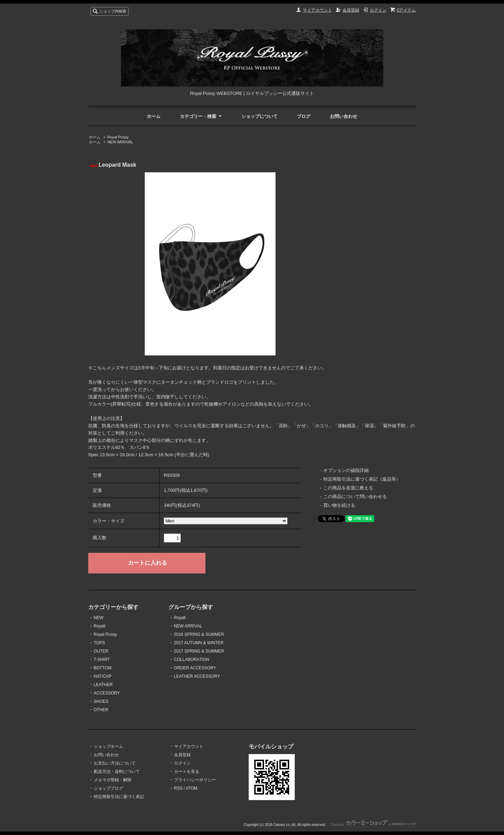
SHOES (101, 701)
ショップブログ (108, 788)
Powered (373, 825)
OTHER (101, 710)
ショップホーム (108, 746)
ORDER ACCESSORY (195, 668)
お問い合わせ (344, 116)
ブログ (304, 116)
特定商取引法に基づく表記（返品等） (362, 479)
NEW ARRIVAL (120, 142)
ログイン (378, 10)
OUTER (101, 651)
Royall (100, 626)
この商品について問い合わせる (355, 497)
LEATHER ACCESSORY (197, 676)
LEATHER (103, 685)
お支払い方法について (115, 763)
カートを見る (187, 772)
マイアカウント (317, 10)
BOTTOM (103, 668)
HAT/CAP (103, 676)
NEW (99, 618)
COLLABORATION (192, 660)
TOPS (99, 643)
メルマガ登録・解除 (113, 780)
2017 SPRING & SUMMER (199, 651)
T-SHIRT (102, 660)
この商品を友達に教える (348, 488)
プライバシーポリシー (195, 780)
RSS (178, 788)
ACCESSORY (107, 693)
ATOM (192, 788)
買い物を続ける (339, 505)
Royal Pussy (118, 137)
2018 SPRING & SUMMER (199, 634)
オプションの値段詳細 (346, 470)
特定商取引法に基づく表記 (119, 797)
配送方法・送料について (117, 772)
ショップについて (259, 116)
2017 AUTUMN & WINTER (199, 643)
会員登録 (351, 10)
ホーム (154, 116)
